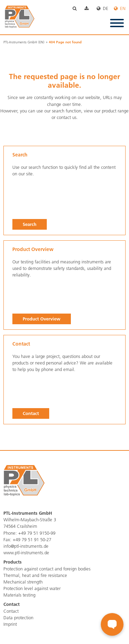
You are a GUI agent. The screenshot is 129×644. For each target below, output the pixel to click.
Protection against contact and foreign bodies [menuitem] (47, 569)
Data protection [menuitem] (18, 618)
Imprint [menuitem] (10, 624)
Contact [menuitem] (11, 611)
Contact (31, 413)
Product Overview (42, 319)
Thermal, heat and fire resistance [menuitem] (35, 575)
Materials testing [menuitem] (19, 595)
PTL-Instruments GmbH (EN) (24, 42)
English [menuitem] (120, 9)
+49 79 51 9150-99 (37, 533)
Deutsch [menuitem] (105, 9)
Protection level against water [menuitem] (32, 588)
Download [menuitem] (91, 9)
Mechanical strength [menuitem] (23, 582)
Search (30, 224)
